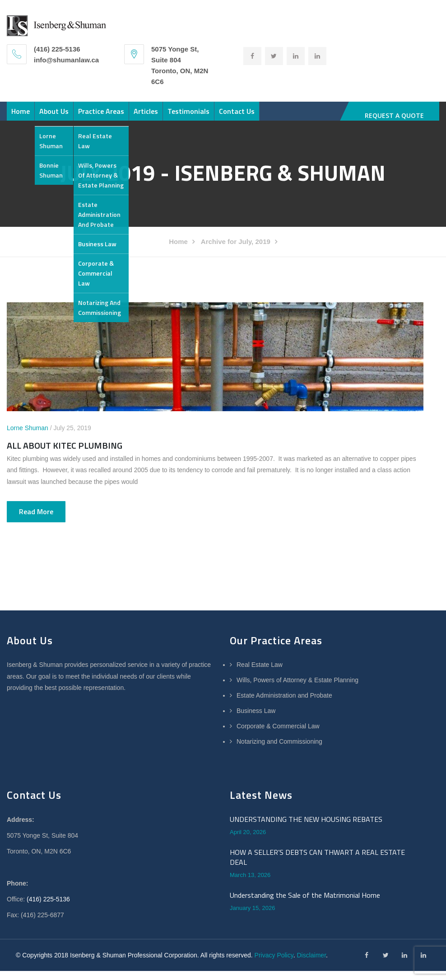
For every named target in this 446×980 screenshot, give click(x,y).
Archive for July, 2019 (236, 279)
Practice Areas (135, 116)
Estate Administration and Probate (284, 732)
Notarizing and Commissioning (279, 778)
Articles (193, 116)
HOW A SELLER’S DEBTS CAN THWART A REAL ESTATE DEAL (317, 894)
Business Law (256, 748)
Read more (36, 549)
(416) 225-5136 (48, 936)
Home (27, 116)
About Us (74, 116)
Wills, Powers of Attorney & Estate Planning (297, 717)
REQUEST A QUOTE (394, 115)
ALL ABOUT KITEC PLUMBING (65, 482)
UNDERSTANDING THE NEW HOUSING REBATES (306, 856)
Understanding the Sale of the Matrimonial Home (305, 932)
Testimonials (249, 116)
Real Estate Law (260, 702)
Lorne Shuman (28, 465)
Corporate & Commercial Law (278, 763)
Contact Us (36, 144)
